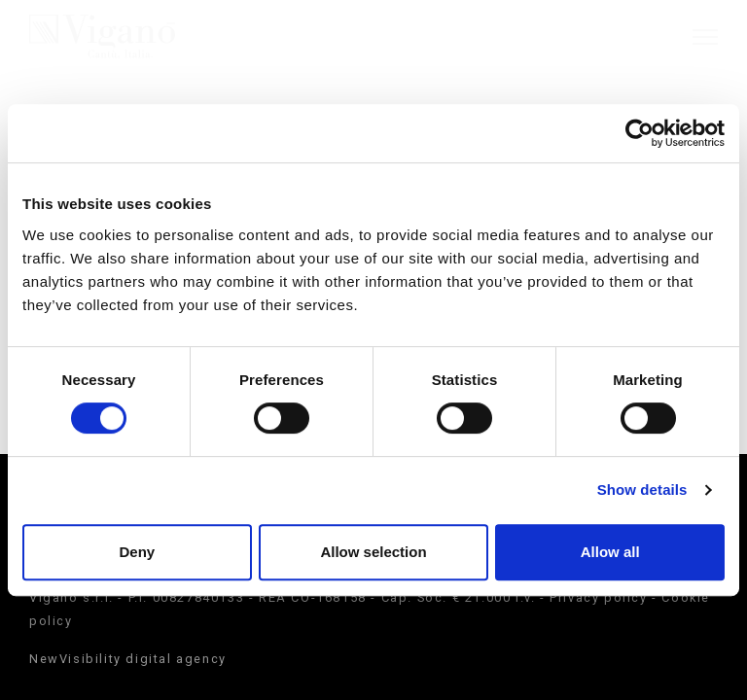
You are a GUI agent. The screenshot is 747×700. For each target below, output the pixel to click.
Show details (642, 490)
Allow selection (373, 552)
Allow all (610, 552)
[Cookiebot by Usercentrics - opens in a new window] (640, 133)
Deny (137, 552)
